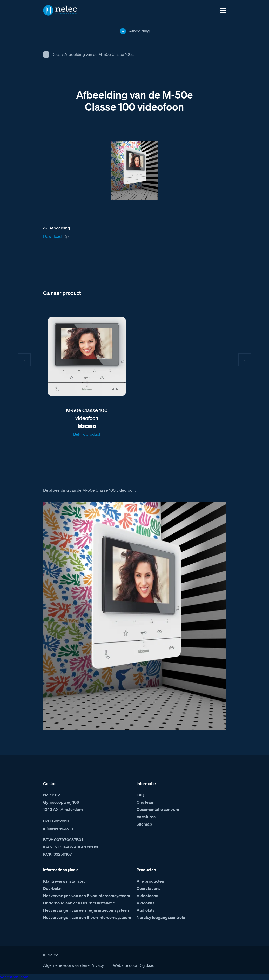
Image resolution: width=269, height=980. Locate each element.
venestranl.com (14, 977)
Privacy (97, 965)
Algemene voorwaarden (65, 965)
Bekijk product (87, 434)
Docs (56, 54)
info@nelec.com (58, 828)
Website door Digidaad (134, 965)
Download (52, 236)
